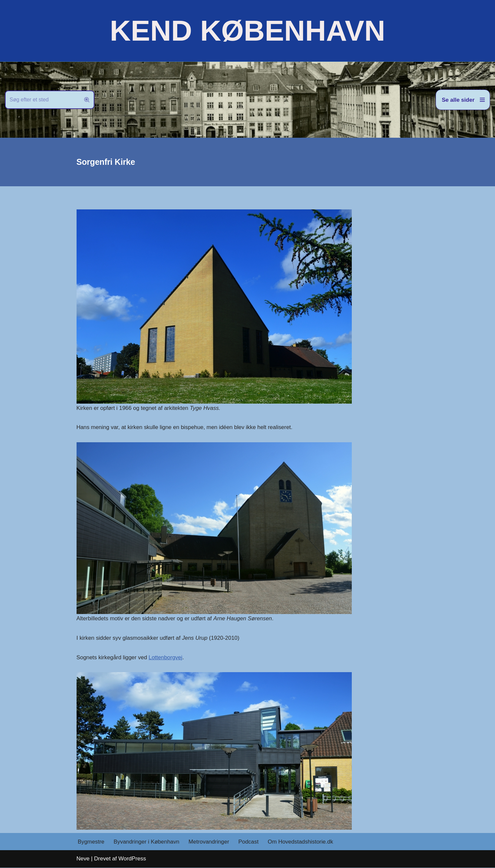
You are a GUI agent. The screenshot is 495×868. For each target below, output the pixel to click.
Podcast (249, 842)
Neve (83, 859)
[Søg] (42, 100)
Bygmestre (91, 842)
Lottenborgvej (166, 658)
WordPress (132, 859)
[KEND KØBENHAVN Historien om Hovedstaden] (247, 31)
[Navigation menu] (463, 100)
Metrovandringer (210, 842)
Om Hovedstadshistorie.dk (301, 842)
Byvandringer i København (147, 842)
